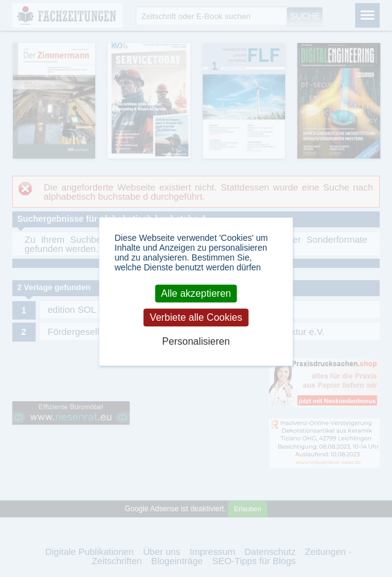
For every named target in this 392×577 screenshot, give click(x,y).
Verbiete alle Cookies (196, 317)
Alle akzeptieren (196, 293)
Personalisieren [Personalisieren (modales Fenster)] (196, 341)
